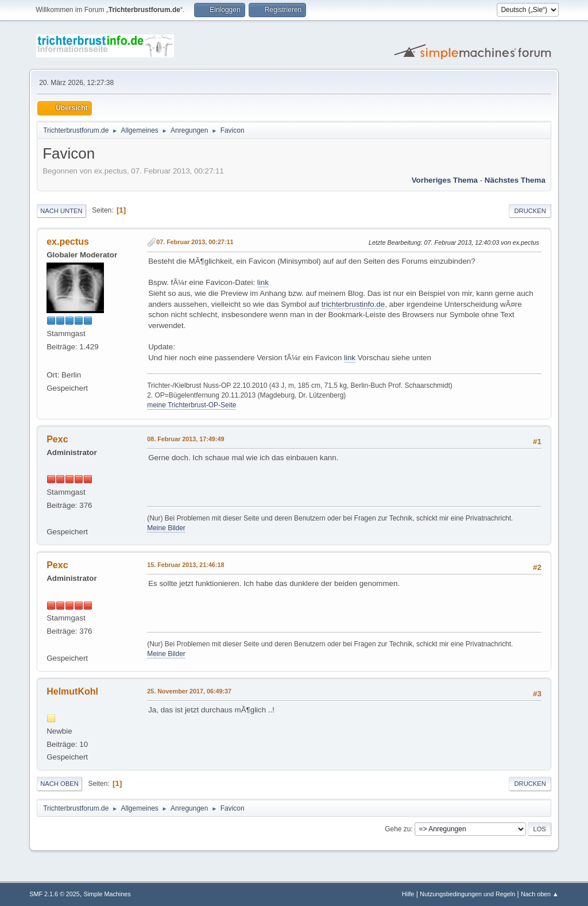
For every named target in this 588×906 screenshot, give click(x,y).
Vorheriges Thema (445, 180)
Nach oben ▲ (540, 894)
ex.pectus (68, 242)
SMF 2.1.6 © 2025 (55, 894)
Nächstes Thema (515, 180)
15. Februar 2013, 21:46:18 (185, 565)
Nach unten (61, 211)
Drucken (530, 211)
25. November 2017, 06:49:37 (189, 691)
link (263, 282)
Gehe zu (398, 829)
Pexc (57, 439)
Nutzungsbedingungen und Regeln (467, 894)
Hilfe (408, 894)
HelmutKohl (72, 691)
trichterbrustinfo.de (353, 304)
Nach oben (59, 784)
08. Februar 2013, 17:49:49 (185, 439)
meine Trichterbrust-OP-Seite (192, 405)
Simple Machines (107, 894)
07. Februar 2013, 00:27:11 (195, 242)
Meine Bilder (166, 528)
